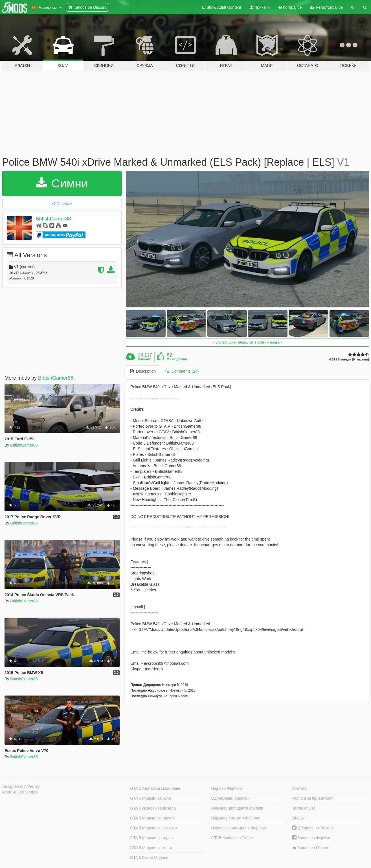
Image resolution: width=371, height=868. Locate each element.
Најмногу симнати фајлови (236, 818)
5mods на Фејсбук (311, 838)
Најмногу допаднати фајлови (238, 808)
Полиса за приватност (313, 798)
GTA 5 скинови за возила (153, 808)
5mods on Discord (311, 848)
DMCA (298, 818)
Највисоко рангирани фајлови (239, 828)
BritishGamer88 (53, 219)
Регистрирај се (326, 7)
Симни (62, 183)
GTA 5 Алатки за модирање (155, 788)
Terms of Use (304, 808)
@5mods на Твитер (312, 828)
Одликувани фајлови (230, 798)
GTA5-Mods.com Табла (232, 838)
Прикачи (260, 7)
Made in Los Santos (20, 792)
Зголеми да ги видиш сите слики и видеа (247, 342)
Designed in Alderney (21, 786)
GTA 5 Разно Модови (149, 858)
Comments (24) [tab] (182, 371)
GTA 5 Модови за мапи (151, 848)
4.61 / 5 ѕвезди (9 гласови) (349, 359)
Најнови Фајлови (227, 788)
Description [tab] (143, 371)
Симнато (145, 359)
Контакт (299, 788)
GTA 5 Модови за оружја (152, 818)
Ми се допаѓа (177, 359)
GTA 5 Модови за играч (151, 838)
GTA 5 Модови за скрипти (153, 828)
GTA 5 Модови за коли (151, 798)
